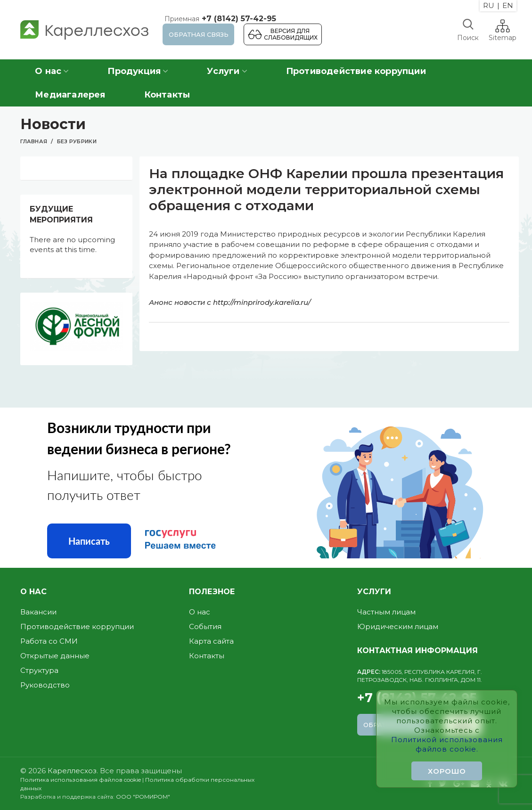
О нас (200, 612)
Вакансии (38, 612)
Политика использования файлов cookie (81, 780)
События (205, 626)
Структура (39, 670)
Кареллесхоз (72, 771)
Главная (34, 141)
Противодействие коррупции (77, 626)
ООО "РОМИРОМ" (143, 797)
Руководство (45, 685)
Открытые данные (55, 656)
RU (489, 5)
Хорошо (447, 771)
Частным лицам (386, 612)
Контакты (207, 656)
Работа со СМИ (49, 641)
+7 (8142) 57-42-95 (219, 19)
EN (508, 5)
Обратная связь (199, 34)
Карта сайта (211, 641)
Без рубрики (77, 141)
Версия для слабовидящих (291, 34)
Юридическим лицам (398, 626)
